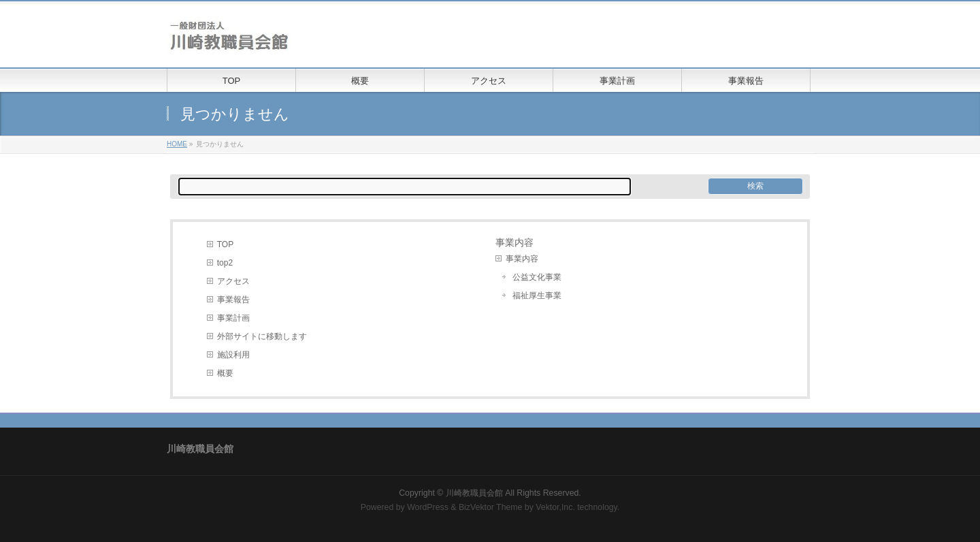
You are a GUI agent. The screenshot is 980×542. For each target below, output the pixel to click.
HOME (177, 144)
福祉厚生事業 (537, 296)
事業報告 (233, 300)
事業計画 (233, 318)
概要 (225, 373)
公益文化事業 (537, 277)
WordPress (428, 507)
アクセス (233, 281)
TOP (225, 244)
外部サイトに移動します (262, 336)
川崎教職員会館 (474, 493)
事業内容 (522, 259)
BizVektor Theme (491, 507)
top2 (225, 263)
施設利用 (233, 355)
